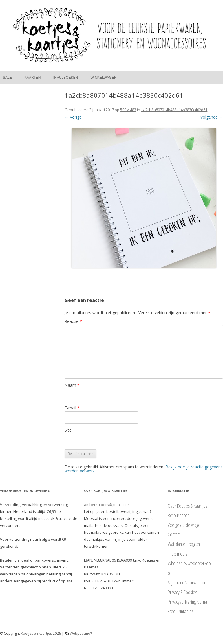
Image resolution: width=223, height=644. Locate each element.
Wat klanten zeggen (184, 544)
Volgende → (212, 117)
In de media (178, 554)
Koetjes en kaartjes (36, 633)
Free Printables (181, 611)
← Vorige (73, 117)
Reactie (73, 321)
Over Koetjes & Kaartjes (188, 506)
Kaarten (32, 78)
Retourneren (179, 515)
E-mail (72, 408)
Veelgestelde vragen (185, 525)
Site (68, 430)
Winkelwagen (104, 78)
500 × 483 (128, 110)
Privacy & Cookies (182, 592)
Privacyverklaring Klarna (187, 602)
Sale (7, 78)
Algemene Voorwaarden (188, 582)
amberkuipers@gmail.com (107, 505)
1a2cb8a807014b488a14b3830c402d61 (174, 110)
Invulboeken (66, 78)
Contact (174, 534)
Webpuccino (79, 633)
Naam (72, 385)
